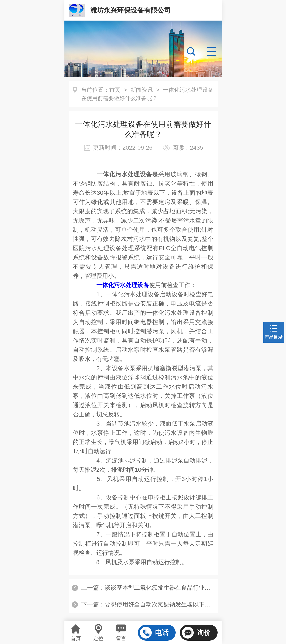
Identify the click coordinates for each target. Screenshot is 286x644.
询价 (196, 633)
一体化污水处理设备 (123, 285)
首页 (115, 90)
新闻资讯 (142, 90)
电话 (154, 633)
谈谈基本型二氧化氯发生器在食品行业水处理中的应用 (175, 588)
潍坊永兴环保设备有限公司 (131, 10)
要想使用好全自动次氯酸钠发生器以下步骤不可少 (169, 604)
